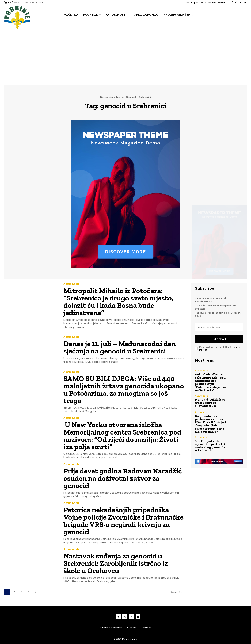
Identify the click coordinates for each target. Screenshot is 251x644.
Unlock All (219, 339)
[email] (219, 327)
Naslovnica (107, 97)
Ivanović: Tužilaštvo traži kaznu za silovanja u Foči (210, 403)
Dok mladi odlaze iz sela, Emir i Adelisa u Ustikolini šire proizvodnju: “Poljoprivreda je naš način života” (210, 382)
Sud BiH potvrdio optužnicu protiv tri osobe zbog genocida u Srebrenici (210, 446)
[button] (59, 22)
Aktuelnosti (71, 284)
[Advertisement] (125, 55)
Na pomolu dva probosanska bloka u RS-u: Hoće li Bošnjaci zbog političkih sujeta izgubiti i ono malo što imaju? (210, 424)
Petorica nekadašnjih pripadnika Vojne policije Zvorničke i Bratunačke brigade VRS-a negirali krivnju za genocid (123, 521)
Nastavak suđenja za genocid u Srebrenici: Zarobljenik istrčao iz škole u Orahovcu (116, 563)
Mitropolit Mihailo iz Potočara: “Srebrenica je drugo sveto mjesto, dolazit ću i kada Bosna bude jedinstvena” (118, 302)
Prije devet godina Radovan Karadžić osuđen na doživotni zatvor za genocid (123, 478)
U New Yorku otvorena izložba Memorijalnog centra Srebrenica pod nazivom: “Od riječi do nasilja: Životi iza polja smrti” (122, 436)
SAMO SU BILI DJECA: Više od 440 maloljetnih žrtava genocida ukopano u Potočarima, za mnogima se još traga (124, 389)
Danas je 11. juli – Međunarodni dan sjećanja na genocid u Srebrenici (120, 347)
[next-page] (36, 592)
